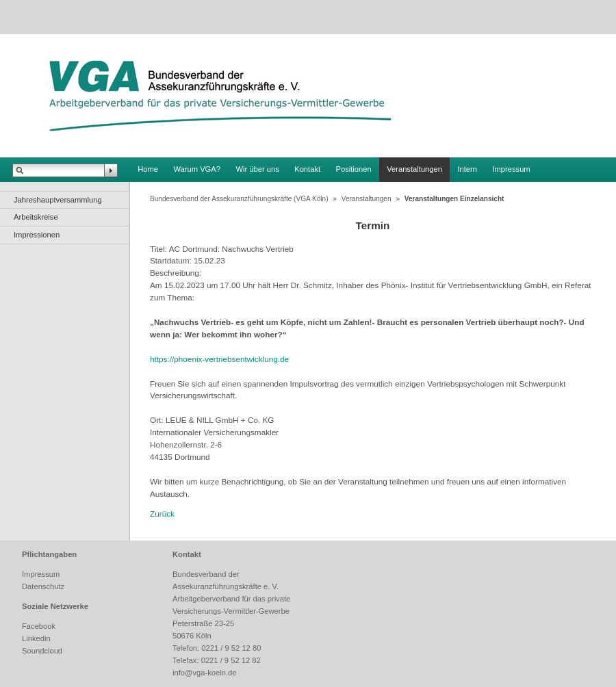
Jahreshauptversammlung (58, 200)
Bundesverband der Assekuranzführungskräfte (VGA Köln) (239, 199)
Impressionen (37, 235)
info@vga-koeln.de (204, 673)
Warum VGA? (197, 169)
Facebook (39, 626)
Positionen (354, 169)
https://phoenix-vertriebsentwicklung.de (219, 359)
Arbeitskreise (36, 217)
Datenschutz (43, 586)
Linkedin (36, 638)
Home (148, 169)
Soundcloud (42, 651)
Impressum (511, 169)
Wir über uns (257, 169)
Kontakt (307, 169)
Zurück (162, 514)
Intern (467, 169)
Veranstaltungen (414, 169)
